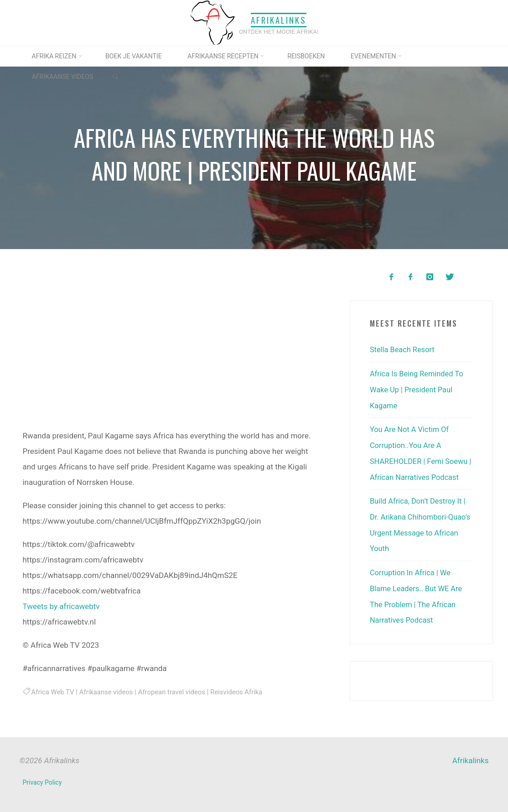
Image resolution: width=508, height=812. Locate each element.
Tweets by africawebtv (61, 606)
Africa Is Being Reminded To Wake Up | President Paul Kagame (418, 389)
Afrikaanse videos (108, 692)
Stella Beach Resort (403, 349)
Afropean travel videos (176, 692)
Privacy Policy (43, 782)
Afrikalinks (279, 20)
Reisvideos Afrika (242, 692)
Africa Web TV (53, 692)
